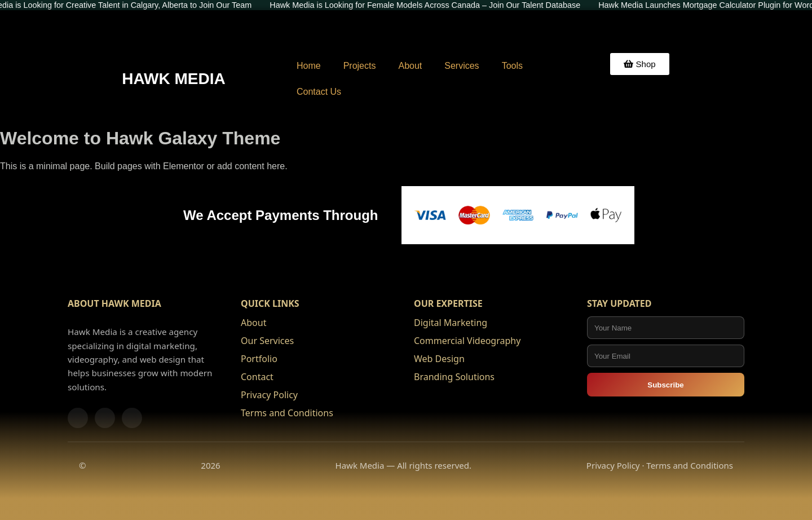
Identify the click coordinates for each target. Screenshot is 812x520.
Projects (360, 66)
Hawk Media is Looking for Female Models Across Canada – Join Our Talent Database (429, 5)
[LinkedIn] (132, 418)
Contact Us (319, 92)
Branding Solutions (454, 377)
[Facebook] (78, 418)
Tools (512, 66)
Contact (257, 377)
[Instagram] (105, 418)
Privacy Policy (269, 395)
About (410, 66)
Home (309, 66)
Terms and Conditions (287, 413)
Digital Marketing (451, 323)
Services (462, 66)
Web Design (439, 359)
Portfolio (259, 359)
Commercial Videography (467, 341)
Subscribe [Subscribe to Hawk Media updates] (665, 385)
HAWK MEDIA (174, 79)
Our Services (267, 341)
